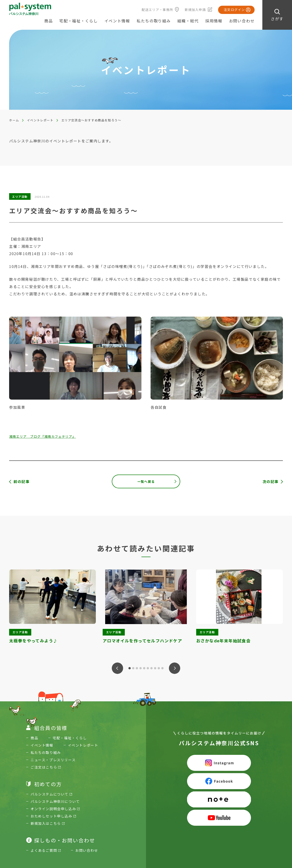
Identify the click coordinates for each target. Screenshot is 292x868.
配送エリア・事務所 (158, 10)
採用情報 (214, 21)
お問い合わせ (242, 21)
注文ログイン (234, 10)
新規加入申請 (195, 10)
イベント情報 (117, 21)
